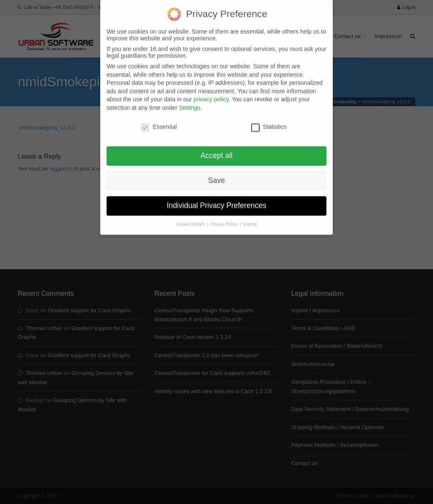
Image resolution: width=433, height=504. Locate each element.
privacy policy (211, 91)
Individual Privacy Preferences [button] (216, 197)
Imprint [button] (250, 215)
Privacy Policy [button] (225, 215)
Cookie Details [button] (191, 215)
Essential (159, 118)
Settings (190, 99)
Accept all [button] (216, 147)
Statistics (269, 118)
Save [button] (216, 172)
